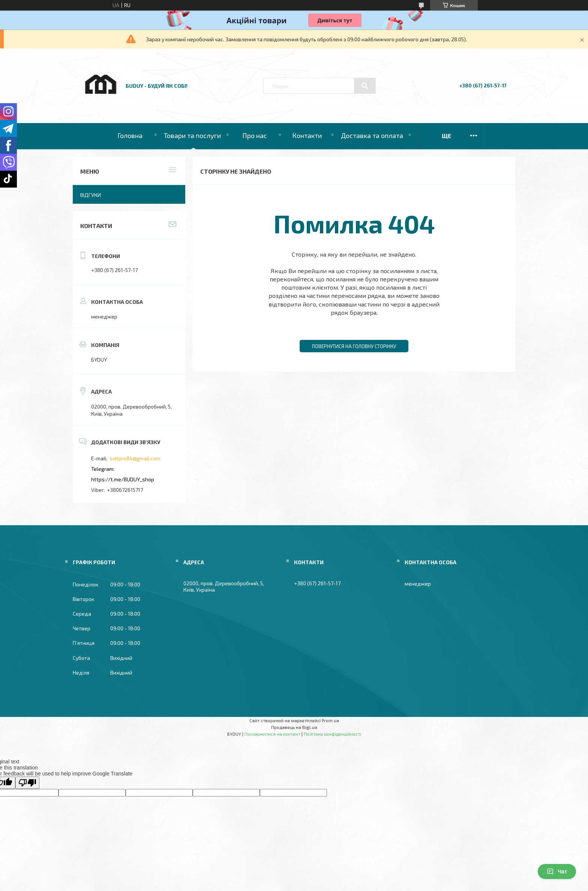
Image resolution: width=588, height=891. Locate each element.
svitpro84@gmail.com (135, 458)
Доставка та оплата (372, 135)
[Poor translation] (27, 783)
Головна (130, 135)
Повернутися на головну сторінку (354, 346)
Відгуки (91, 195)
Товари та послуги (192, 135)
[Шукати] (365, 86)
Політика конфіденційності (332, 734)
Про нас (255, 135)
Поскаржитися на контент (272, 734)
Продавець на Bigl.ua (294, 727)
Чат (557, 871)
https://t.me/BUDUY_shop (123, 479)
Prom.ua (330, 720)
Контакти (307, 135)
